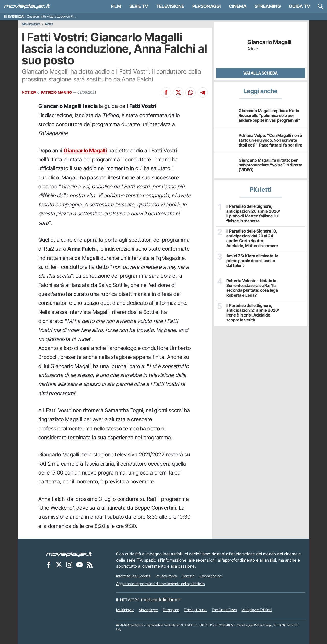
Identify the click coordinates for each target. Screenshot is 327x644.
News (49, 24)
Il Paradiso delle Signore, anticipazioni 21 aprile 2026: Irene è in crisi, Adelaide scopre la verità (253, 313)
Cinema (238, 6)
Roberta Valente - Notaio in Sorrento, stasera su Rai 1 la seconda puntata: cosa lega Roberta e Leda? (252, 288)
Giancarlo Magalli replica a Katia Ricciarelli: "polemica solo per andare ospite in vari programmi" (269, 115)
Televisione (170, 6)
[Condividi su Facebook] (166, 92)
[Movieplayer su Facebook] (49, 564)
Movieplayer (31, 24)
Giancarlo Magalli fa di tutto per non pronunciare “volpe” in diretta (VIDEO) (271, 165)
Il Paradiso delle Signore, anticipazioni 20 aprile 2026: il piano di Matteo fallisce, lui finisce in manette (253, 214)
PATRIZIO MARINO (56, 92)
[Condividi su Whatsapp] (191, 92)
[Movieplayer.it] (27, 6)
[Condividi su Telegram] (203, 92)
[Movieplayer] (69, 554)
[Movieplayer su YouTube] (79, 564)
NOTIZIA (29, 92)
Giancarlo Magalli (85, 150)
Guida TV (300, 6)
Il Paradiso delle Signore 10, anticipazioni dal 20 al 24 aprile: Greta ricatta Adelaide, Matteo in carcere (252, 239)
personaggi (207, 6)
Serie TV (139, 6)
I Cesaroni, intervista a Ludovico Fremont (54, 16)
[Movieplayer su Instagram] (69, 564)
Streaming (268, 6)
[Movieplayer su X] (59, 564)
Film (116, 6)
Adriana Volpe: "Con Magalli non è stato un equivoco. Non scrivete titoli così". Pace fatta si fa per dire (270, 140)
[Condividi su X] (178, 92)
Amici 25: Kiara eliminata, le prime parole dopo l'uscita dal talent (252, 261)
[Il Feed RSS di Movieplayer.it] (90, 564)
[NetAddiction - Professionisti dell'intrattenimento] (161, 600)
